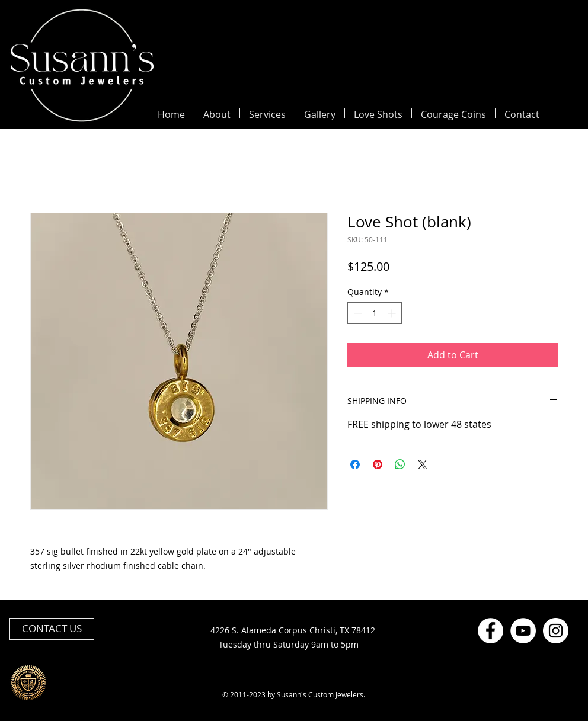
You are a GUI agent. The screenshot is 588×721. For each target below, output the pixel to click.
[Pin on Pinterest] (378, 464)
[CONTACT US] (52, 629)
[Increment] (393, 313)
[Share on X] (423, 464)
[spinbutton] (375, 313)
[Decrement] (357, 313)
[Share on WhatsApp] (400, 464)
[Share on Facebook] (355, 464)
